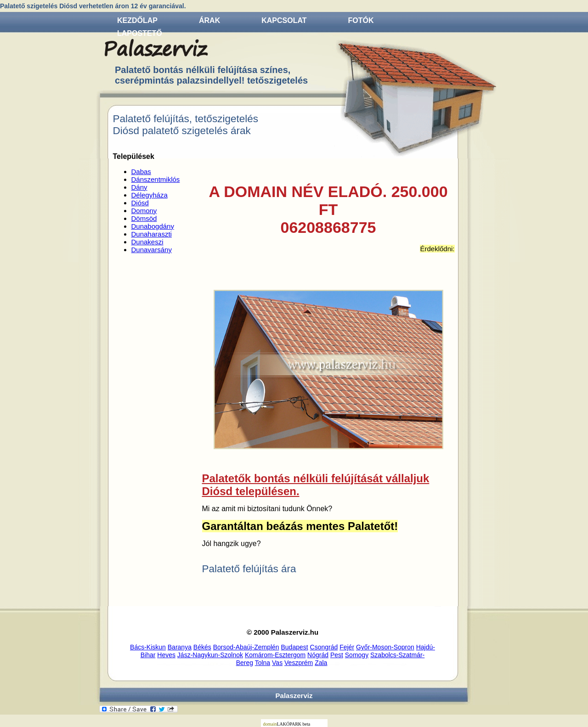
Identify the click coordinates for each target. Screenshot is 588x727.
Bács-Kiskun (148, 647)
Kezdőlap (137, 20)
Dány (139, 187)
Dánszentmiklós (156, 179)
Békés (202, 647)
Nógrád (318, 655)
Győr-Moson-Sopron (385, 647)
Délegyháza (150, 195)
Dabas (141, 172)
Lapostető (140, 33)
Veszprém (299, 663)
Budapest (295, 647)
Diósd (140, 203)
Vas (277, 663)
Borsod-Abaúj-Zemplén (246, 647)
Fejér (347, 647)
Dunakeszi (147, 242)
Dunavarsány (152, 250)
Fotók (361, 20)
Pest (337, 655)
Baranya (180, 647)
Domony (144, 211)
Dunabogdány (153, 226)
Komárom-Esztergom (275, 655)
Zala (321, 663)
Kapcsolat (284, 20)
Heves (166, 655)
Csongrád (324, 647)
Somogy (357, 655)
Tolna (263, 663)
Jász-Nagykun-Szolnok (210, 655)
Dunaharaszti (152, 234)
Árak (209, 20)
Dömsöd (144, 218)
